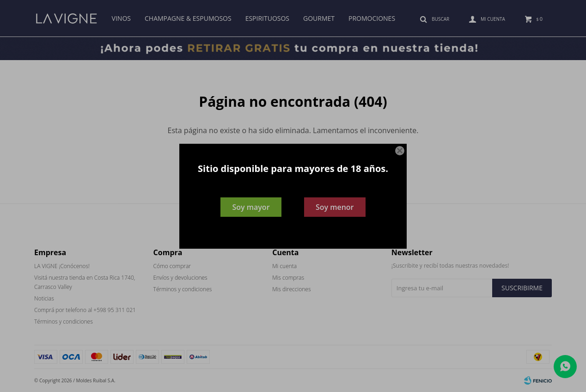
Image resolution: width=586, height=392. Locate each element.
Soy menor (335, 207)
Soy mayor (251, 207)
